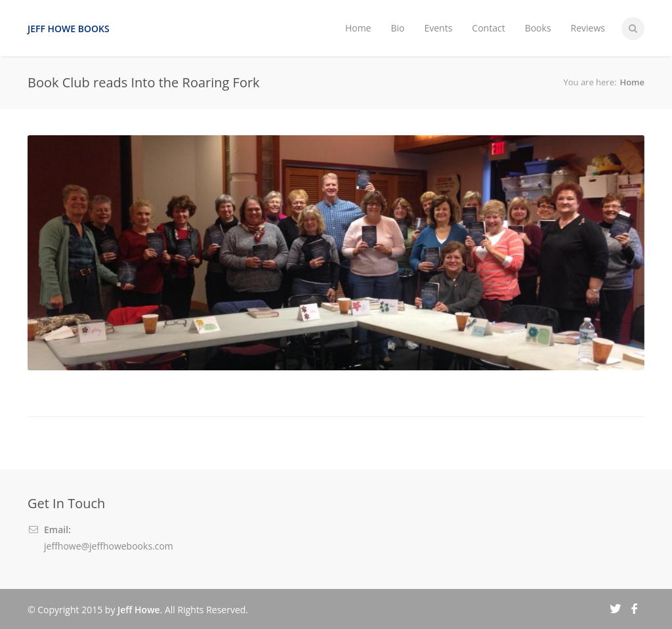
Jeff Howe (139, 610)
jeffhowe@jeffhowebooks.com (109, 546)
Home (358, 28)
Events (438, 28)
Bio (397, 28)
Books (538, 28)
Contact (488, 28)
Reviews (588, 28)
